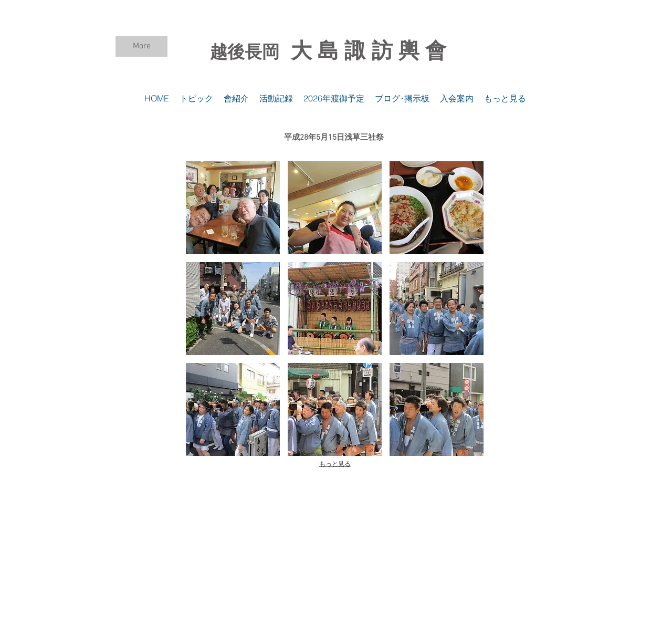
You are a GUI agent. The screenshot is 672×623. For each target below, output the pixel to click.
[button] (233, 208)
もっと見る (335, 464)
